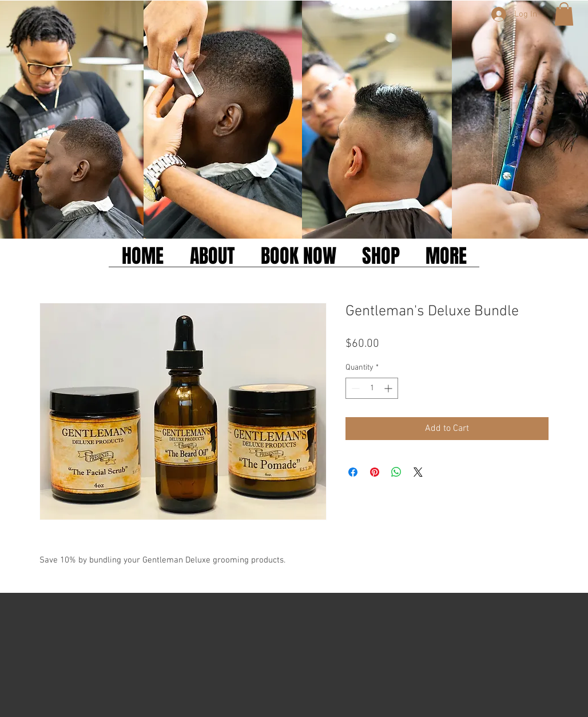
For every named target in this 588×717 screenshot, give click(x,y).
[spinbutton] (372, 388)
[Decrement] (354, 388)
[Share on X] (418, 472)
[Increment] (389, 388)
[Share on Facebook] (353, 472)
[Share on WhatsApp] (396, 472)
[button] (564, 14)
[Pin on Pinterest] (375, 472)
